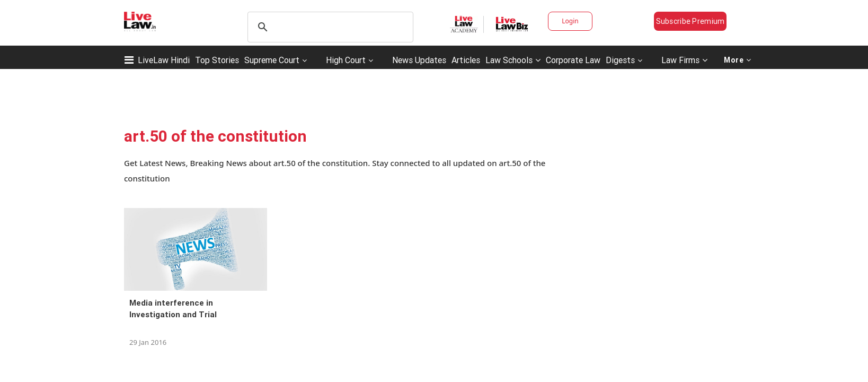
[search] (329, 27)
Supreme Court (272, 60)
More (738, 60)
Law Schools (513, 60)
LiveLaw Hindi (164, 60)
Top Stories (217, 60)
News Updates (419, 60)
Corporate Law (573, 60)
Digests (620, 60)
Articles (466, 60)
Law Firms (684, 60)
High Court (346, 60)
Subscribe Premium (690, 21)
